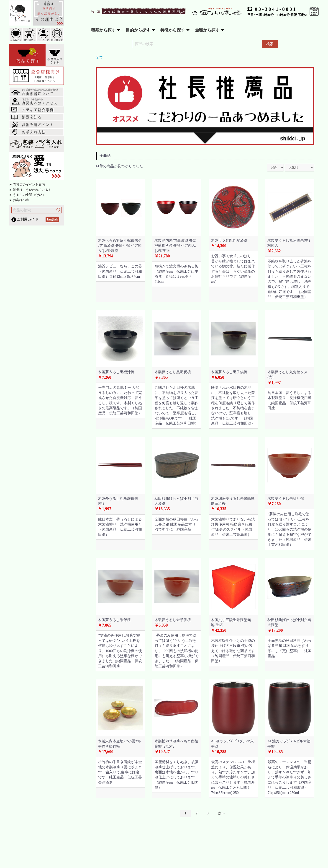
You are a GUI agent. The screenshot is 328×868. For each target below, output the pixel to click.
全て (99, 57)
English (53, 219)
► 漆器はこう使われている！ (30, 190)
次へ (222, 813)
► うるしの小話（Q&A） (27, 195)
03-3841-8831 (276, 9)
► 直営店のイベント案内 (27, 185)
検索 (270, 44)
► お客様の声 (19, 200)
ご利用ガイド (28, 219)
